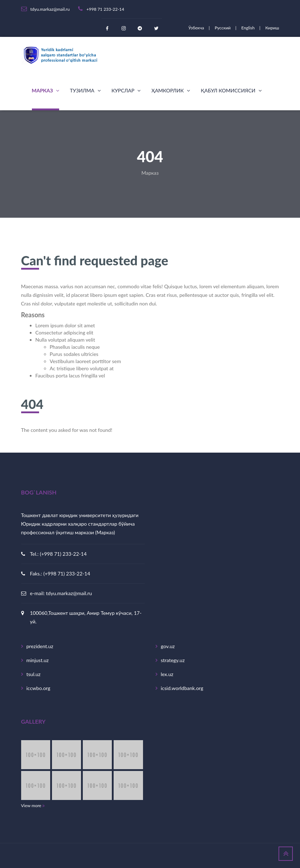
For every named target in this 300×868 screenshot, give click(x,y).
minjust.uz (38, 660)
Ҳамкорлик (171, 90)
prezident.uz (40, 646)
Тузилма (85, 90)
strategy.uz (173, 660)
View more (33, 806)
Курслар (126, 90)
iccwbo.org (39, 688)
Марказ (46, 90)
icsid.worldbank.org (182, 688)
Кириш (272, 28)
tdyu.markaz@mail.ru (69, 593)
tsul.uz (34, 674)
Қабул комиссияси (231, 90)
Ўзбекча (197, 28)
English (248, 28)
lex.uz (167, 674)
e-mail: (38, 593)
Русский (223, 28)
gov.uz (168, 646)
